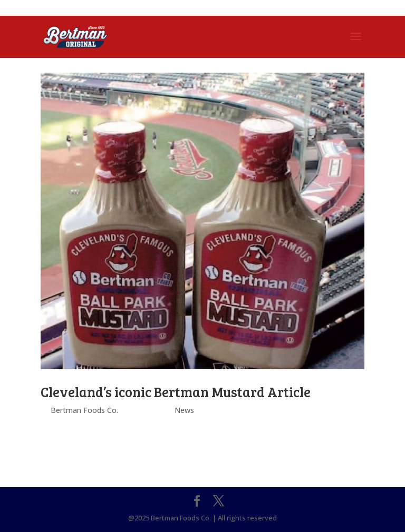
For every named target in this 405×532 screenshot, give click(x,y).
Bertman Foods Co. (84, 410)
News (184, 410)
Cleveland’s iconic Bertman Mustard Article (176, 392)
